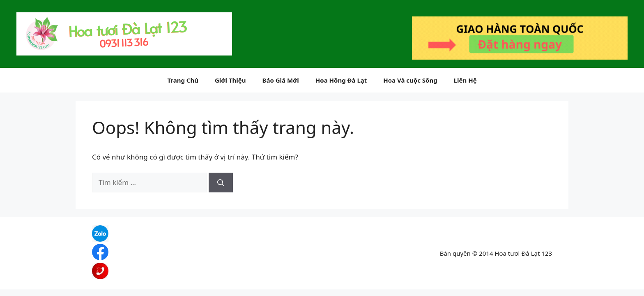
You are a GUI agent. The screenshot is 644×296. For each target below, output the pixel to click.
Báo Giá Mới (280, 80)
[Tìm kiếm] (221, 183)
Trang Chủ (183, 80)
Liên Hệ (465, 80)
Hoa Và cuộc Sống (410, 80)
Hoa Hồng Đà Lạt (341, 80)
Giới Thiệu (230, 80)
